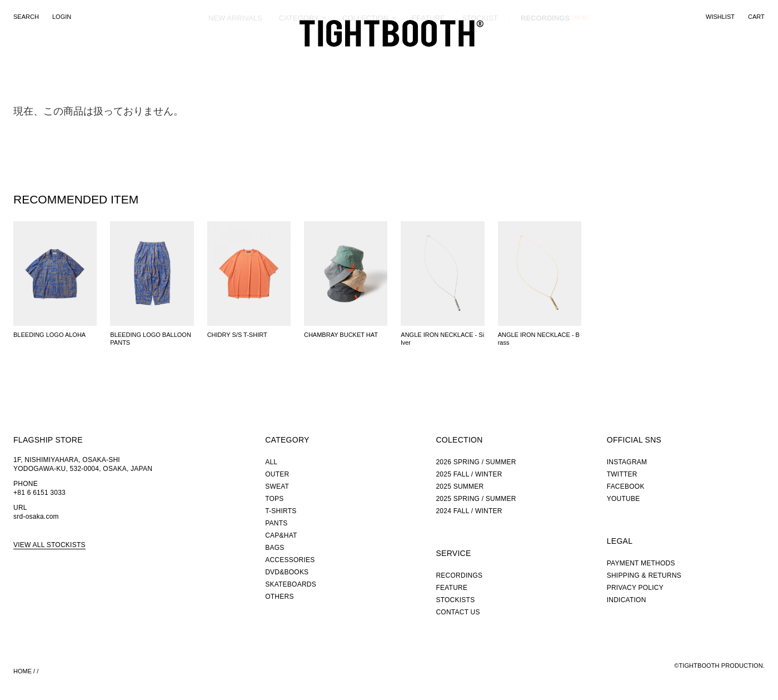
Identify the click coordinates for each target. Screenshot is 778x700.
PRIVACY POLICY (635, 588)
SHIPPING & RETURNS (644, 575)
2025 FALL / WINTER (469, 474)
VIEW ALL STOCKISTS (49, 545)
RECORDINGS (545, 58)
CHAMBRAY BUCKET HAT (341, 335)
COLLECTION (365, 58)
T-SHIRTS (281, 511)
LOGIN (62, 17)
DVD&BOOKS (287, 572)
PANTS (276, 523)
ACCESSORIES (290, 560)
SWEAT (277, 486)
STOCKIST (480, 58)
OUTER (277, 474)
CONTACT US (458, 612)
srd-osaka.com (36, 517)
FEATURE (428, 58)
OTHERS (279, 597)
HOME (23, 671)
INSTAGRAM (627, 462)
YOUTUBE (624, 499)
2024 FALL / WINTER (469, 511)
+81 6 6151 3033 (39, 493)
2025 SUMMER (460, 486)
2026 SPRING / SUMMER (476, 462)
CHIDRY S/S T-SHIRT (237, 335)
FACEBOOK (626, 486)
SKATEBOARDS (291, 584)
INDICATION (627, 600)
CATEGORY (299, 58)
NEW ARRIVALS (235, 58)
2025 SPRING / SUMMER (476, 499)
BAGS (275, 548)
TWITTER (622, 474)
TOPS (274, 499)
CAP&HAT (281, 535)
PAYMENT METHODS (641, 563)
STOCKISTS (455, 600)
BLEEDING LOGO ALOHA (49, 335)
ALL (271, 462)
